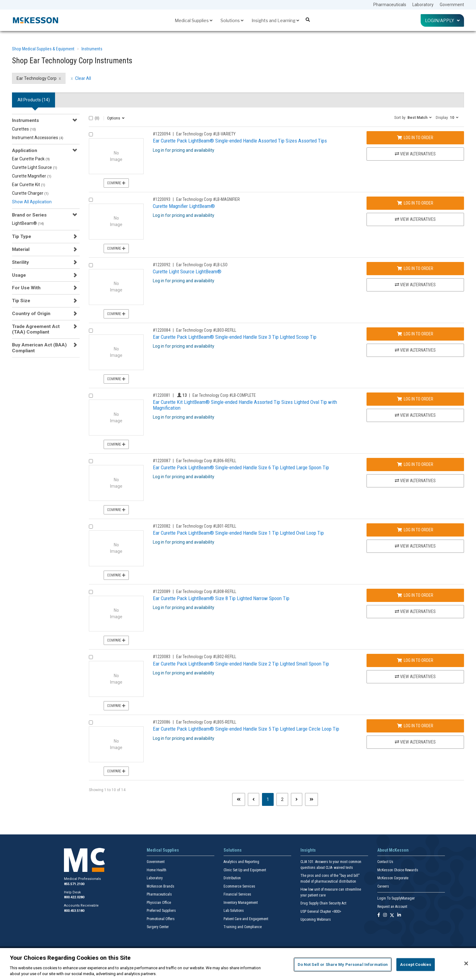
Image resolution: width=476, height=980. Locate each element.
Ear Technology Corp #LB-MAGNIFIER (208, 199)
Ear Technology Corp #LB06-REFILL (206, 461)
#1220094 (162, 134)
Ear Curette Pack (31, 159)
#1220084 (162, 330)
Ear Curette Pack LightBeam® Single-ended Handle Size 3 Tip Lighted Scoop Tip (235, 337)
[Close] (466, 963)
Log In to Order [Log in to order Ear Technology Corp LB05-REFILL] (415, 726)
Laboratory (423, 5)
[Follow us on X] (392, 915)
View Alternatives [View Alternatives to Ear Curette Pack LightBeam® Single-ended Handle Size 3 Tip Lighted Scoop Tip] (415, 350)
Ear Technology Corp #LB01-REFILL (206, 526)
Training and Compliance (243, 927)
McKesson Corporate (393, 878)
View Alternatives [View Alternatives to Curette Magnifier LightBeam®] (415, 219)
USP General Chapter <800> (321, 912)
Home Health (157, 870)
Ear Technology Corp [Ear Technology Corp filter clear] (37, 78)
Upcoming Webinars (316, 919)
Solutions (232, 20)
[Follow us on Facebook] (379, 915)
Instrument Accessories (38, 138)
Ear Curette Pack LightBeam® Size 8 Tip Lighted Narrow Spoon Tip (221, 598)
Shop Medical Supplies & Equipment (43, 49)
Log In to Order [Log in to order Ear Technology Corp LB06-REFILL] (415, 464)
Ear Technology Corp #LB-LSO (202, 265)
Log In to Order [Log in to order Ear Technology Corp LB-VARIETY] (415, 138)
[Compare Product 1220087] (91, 461)
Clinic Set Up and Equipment (245, 870)
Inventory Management (241, 903)
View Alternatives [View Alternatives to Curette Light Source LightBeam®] (415, 285)
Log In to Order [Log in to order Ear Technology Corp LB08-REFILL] (415, 595)
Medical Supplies (194, 20)
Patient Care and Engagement (246, 919)
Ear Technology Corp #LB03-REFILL (206, 330)
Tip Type (22, 236)
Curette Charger (30, 193)
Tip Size (21, 301)
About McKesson (393, 850)
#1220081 (162, 395)
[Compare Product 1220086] (91, 722)
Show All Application (32, 202)
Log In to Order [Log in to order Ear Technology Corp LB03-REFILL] (415, 334)
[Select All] (91, 118)
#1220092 (162, 265)
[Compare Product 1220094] (91, 134)
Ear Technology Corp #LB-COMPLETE (224, 395)
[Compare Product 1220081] (91, 396)
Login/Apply (442, 20)
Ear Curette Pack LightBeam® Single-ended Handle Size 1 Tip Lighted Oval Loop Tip (238, 533)
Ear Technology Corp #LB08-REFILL (206, 592)
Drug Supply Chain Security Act (323, 903)
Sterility (20, 262)
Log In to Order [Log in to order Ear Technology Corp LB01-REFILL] (415, 530)
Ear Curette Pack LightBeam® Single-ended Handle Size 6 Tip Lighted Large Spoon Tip (241, 467)
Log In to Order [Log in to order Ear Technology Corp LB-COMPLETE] (415, 399)
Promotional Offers (161, 919)
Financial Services (237, 894)
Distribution (232, 878)
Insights (308, 850)
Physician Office (159, 903)
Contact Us (385, 862)
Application (25, 150)
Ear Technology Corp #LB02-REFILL (206, 657)
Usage (19, 275)
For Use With (26, 288)
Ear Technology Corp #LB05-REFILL (206, 722)
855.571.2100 (74, 884)
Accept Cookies (416, 964)
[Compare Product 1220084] (91, 331)
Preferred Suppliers (161, 911)
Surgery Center (158, 927)
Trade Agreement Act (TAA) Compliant (36, 329)
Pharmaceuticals (390, 5)
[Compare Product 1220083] (91, 657)
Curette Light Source (35, 167)
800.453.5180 (74, 911)
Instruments (92, 49)
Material (21, 249)
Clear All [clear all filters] (83, 78)
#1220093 (162, 199)
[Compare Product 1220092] (91, 265)
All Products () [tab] (34, 100)
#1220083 (162, 657)
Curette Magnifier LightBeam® (184, 206)
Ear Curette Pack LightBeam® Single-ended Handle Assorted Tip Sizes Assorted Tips (240, 141)
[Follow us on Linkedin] (399, 915)
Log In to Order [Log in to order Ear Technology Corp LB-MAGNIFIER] (415, 203)
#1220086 (162, 722)
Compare (116, 183)
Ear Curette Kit (29, 185)
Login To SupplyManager (396, 898)
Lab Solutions (234, 911)
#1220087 (162, 461)
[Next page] (297, 799)
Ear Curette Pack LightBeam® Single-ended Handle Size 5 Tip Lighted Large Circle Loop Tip (246, 729)
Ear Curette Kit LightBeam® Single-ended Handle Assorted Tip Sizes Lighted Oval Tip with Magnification (245, 405)
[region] (238, 964)
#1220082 (162, 526)
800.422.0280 (74, 897)
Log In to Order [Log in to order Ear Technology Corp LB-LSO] (415, 268)
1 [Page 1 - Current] (270, 799)
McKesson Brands (161, 886)
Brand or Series (29, 215)
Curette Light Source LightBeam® (187, 271)
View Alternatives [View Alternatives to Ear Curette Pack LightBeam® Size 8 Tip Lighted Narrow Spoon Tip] (415, 611)
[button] (413, 117)
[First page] (239, 799)
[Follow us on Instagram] (385, 915)
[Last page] (311, 799)
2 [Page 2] (282, 799)
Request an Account (392, 907)
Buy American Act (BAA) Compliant (39, 348)
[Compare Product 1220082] (91, 527)
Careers (383, 886)
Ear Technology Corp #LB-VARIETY (206, 134)
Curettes (24, 129)
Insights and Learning (275, 20)
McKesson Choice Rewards (398, 870)
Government (452, 5)
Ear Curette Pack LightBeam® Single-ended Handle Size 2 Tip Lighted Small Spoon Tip (241, 664)
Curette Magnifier (32, 176)
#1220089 (162, 592)
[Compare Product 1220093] (91, 200)
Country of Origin (31, 314)
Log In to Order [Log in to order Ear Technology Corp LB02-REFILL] (415, 660)
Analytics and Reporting (241, 862)
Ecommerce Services (239, 886)
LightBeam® (28, 223)
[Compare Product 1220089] (91, 592)
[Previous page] (254, 799)
